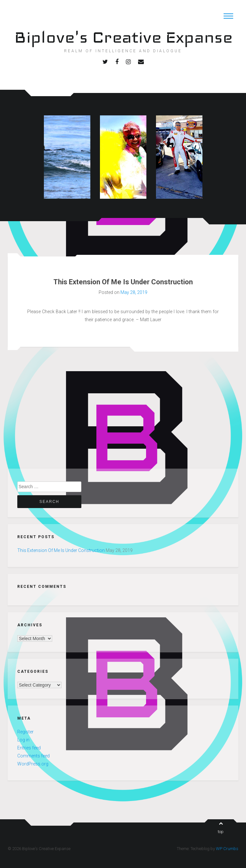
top (221, 828)
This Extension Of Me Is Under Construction (123, 282)
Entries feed (29, 748)
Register (25, 732)
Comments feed (33, 756)
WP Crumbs (227, 849)
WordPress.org (33, 764)
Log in (23, 740)
